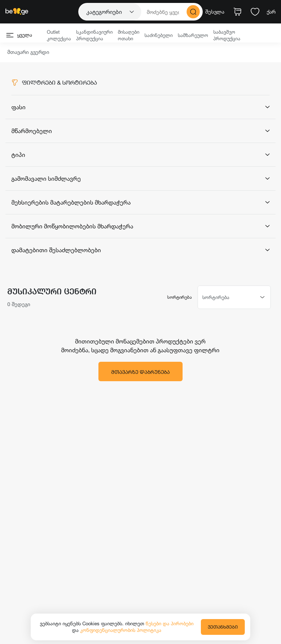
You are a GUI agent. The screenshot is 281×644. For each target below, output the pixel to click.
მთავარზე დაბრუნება (140, 372)
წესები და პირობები (170, 623)
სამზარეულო (193, 35)
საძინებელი (159, 35)
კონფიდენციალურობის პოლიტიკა (121, 630)
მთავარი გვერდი (28, 52)
